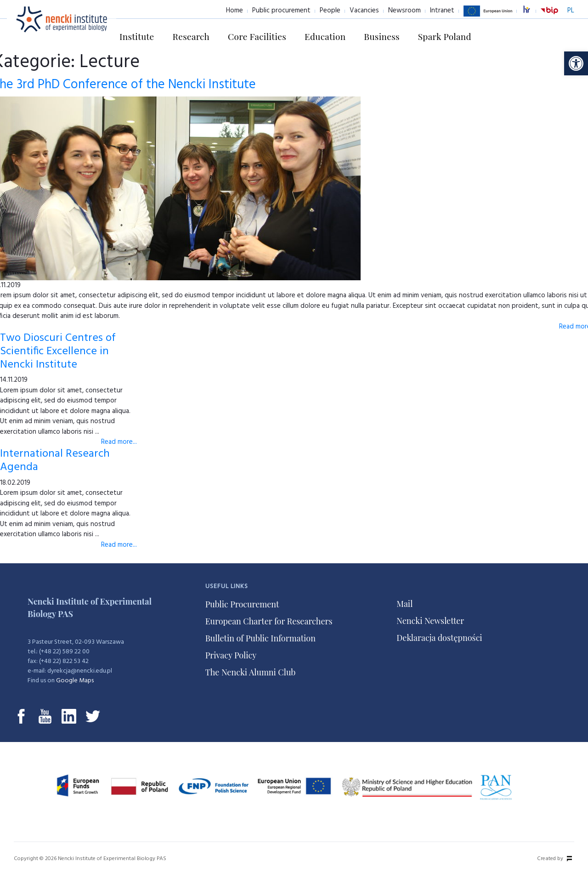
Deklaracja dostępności (439, 638)
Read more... (119, 442)
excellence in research (531, 11)
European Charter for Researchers (269, 621)
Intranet (442, 11)
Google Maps (75, 681)
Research (191, 36)
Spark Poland (445, 36)
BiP (549, 16)
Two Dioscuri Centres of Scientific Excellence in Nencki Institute (58, 351)
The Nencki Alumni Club (251, 672)
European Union (488, 16)
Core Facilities (257, 36)
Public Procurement (242, 604)
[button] (576, 63)
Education (325, 36)
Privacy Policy (231, 655)
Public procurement (281, 11)
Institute (137, 36)
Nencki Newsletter (430, 621)
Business (382, 36)
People (330, 11)
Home (235, 11)
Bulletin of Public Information (260, 638)
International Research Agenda (55, 461)
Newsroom (404, 11)
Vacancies (364, 11)
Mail (404, 604)
